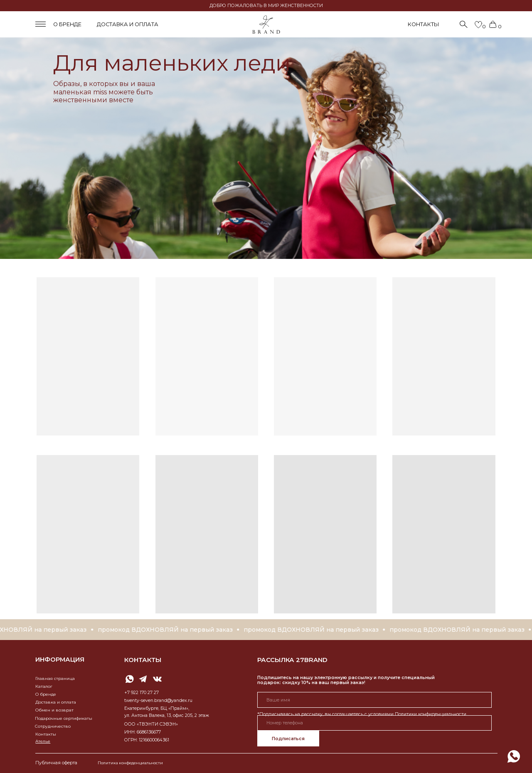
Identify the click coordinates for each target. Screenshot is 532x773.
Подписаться (288, 739)
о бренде (67, 24)
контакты (143, 660)
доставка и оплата (128, 24)
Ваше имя (269, 687)
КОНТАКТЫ (423, 24)
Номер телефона (276, 710)
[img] (514, 756)
